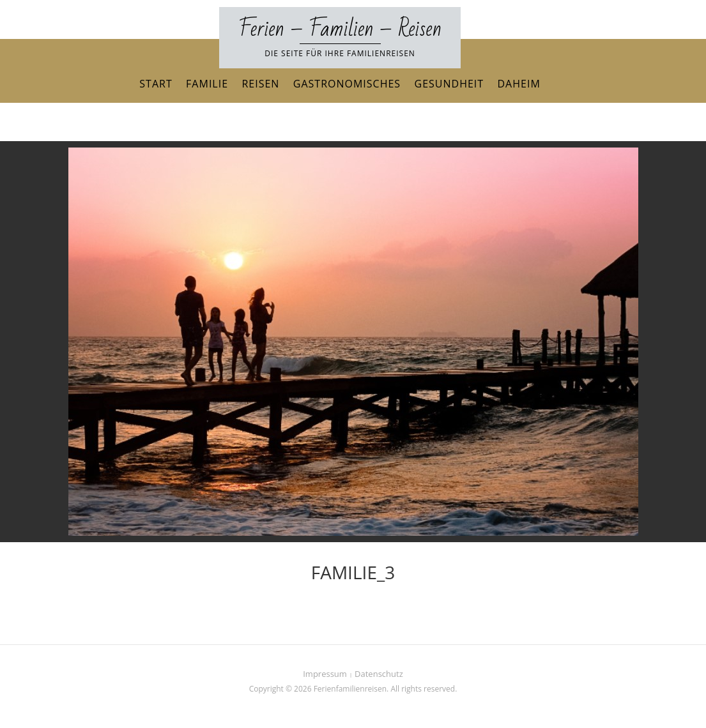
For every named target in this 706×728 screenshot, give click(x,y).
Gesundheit (449, 84)
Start (156, 84)
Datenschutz (379, 674)
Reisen (260, 84)
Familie (207, 84)
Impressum (325, 674)
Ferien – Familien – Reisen (340, 29)
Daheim (519, 84)
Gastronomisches (347, 84)
